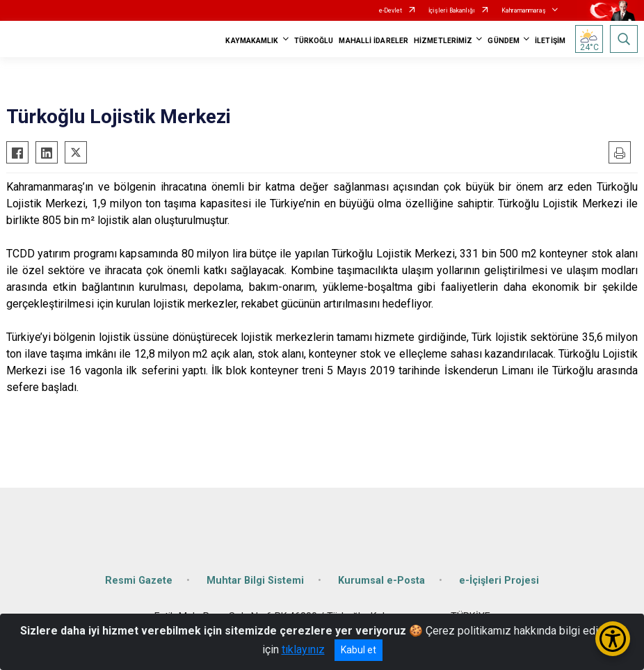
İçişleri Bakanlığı (452, 10)
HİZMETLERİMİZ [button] (443, 41)
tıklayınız (303, 649)
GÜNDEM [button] (504, 41)
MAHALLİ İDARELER (373, 41)
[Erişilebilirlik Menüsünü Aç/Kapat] (613, 639)
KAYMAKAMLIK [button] (252, 41)
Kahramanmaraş (524, 10)
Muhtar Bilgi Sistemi (255, 581)
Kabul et (359, 650)
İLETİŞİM (550, 41)
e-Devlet (391, 10)
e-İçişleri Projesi (499, 581)
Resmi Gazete (139, 581)
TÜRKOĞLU (314, 41)
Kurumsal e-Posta (381, 581)
